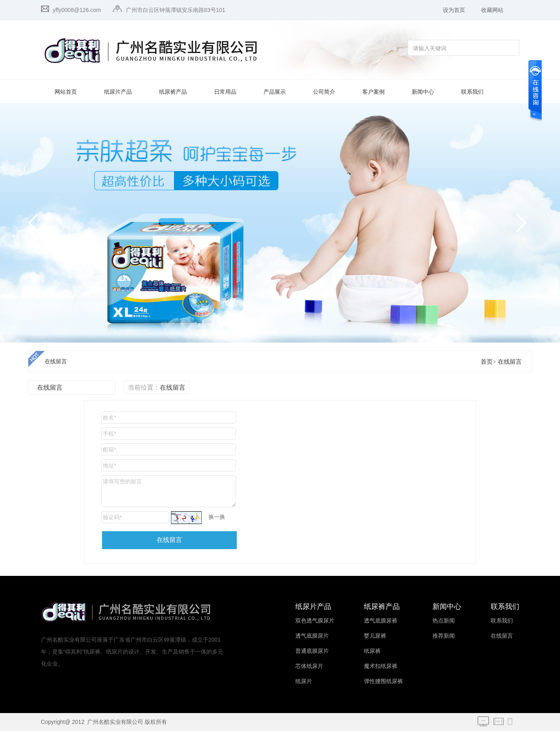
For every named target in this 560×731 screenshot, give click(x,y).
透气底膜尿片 (312, 636)
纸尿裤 (372, 651)
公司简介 (324, 92)
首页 (487, 362)
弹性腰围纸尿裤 (383, 681)
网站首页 (66, 92)
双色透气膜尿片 (315, 621)
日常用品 (225, 92)
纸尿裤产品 (173, 92)
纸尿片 (304, 681)
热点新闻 (444, 621)
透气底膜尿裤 (381, 621)
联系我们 (472, 92)
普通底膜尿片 (312, 651)
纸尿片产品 (118, 92)
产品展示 (275, 92)
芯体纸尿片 (309, 666)
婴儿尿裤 (375, 636)
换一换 (217, 517)
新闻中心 (423, 92)
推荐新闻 (444, 636)
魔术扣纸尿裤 (381, 666)
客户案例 (373, 92)
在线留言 (56, 362)
